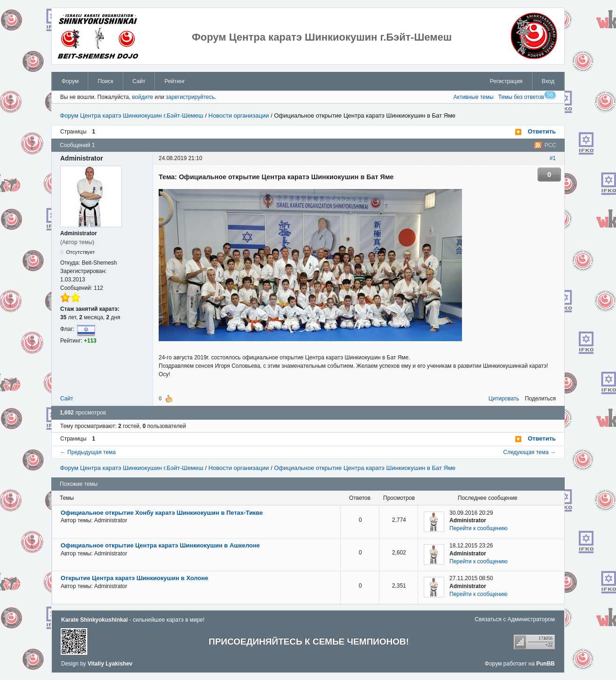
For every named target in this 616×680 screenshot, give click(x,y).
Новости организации (239, 116)
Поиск (105, 81)
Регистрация (506, 81)
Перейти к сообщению (479, 528)
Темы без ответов (521, 97)
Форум (70, 81)
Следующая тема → (529, 452)
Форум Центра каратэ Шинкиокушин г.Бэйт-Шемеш (131, 116)
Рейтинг (175, 81)
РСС (550, 145)
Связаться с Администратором (515, 619)
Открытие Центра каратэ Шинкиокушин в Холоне (134, 578)
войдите (143, 97)
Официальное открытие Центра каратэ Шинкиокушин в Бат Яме (365, 116)
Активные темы (474, 97)
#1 (553, 158)
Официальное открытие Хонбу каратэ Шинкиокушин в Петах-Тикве (162, 513)
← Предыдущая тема (88, 452)
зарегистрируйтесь (190, 97)
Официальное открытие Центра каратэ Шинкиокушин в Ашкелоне (160, 545)
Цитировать (504, 399)
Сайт (139, 81)
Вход (548, 81)
